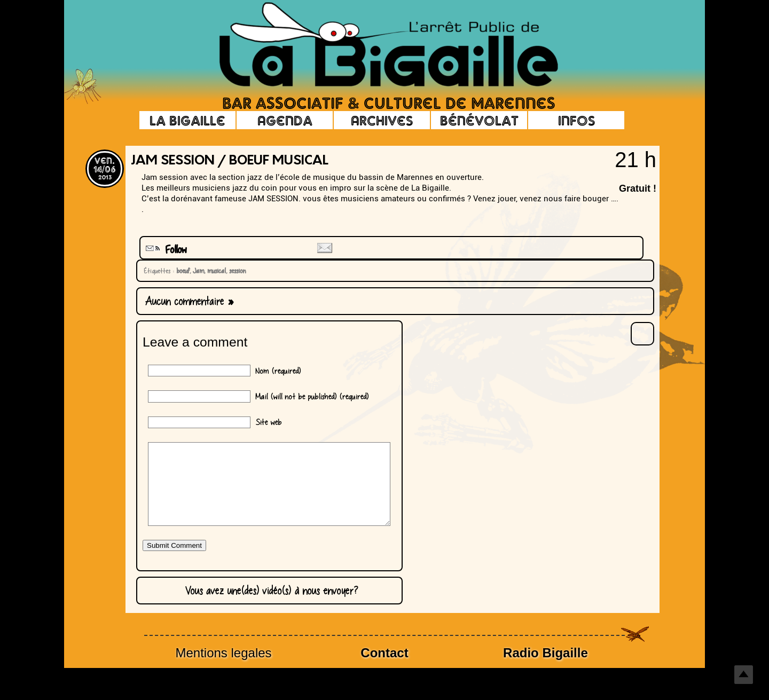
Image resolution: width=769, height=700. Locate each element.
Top (744, 675)
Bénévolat (479, 120)
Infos (576, 120)
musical (215, 271)
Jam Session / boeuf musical (230, 161)
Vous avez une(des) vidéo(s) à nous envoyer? (269, 606)
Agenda (285, 120)
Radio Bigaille (546, 669)
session (236, 271)
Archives (382, 120)
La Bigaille (187, 120)
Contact (384, 669)
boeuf (181, 271)
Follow (165, 250)
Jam (197, 271)
